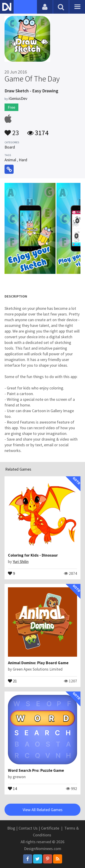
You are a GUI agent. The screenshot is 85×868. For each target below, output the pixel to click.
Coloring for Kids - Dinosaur (33, 555)
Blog (11, 828)
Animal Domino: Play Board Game (38, 663)
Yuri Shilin (21, 561)
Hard (23, 160)
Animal (10, 160)
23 (12, 131)
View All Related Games (43, 810)
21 (12, 681)
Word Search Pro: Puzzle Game (36, 770)
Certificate (50, 828)
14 (12, 788)
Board (10, 147)
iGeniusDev (18, 98)
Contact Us (28, 828)
